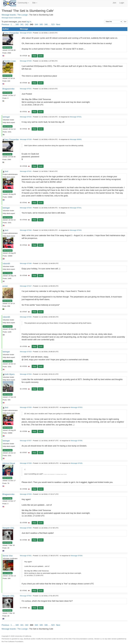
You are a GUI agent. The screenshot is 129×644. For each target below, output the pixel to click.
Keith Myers (9, 374)
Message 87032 (26, 117)
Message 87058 (26, 463)
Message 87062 (26, 596)
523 (53, 24)
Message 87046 (26, 263)
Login (122, 3)
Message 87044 (26, 230)
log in (29, 22)
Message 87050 (26, 317)
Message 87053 (26, 352)
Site (35, 3)
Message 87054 (26, 374)
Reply (34, 56)
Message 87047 (26, 286)
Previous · (6, 24)
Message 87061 (26, 556)
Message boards (9, 15)
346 (46, 24)
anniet (5, 286)
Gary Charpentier (12, 33)
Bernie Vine (8, 556)
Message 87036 (26, 139)
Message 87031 (26, 89)
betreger (6, 117)
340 (17, 24)
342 (27, 24)
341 (22, 24)
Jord (6, 171)
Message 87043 (26, 208)
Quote (41, 56)
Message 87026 (77, 463)
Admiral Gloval (9, 463)
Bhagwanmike (8, 89)
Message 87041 (26, 171)
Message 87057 (26, 441)
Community (23, 3)
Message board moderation (12, 18)
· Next (58, 24)
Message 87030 (26, 61)
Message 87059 (26, 494)
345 (41, 24)
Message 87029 (26, 33)
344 (36, 24)
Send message (7, 47)
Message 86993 (76, 139)
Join (114, 3)
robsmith (6, 264)
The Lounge (23, 15)
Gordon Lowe (10, 61)
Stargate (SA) (8, 528)
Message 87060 (26, 528)
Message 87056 (26, 407)
